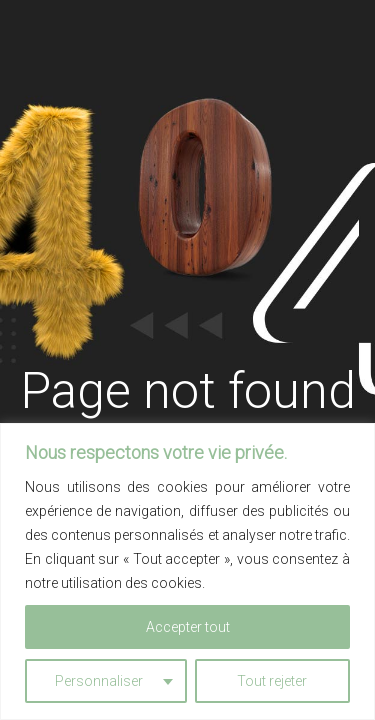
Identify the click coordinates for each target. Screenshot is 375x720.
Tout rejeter (272, 681)
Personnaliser (99, 681)
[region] (187, 571)
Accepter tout (188, 627)
